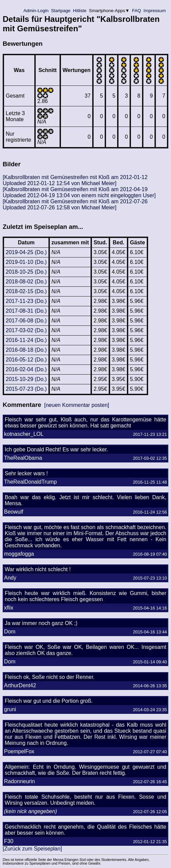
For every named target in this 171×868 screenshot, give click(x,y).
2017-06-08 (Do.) (26, 321)
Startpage (61, 11)
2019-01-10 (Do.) (26, 262)
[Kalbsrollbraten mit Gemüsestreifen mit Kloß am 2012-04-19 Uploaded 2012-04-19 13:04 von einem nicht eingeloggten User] (79, 192)
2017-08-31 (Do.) (26, 311)
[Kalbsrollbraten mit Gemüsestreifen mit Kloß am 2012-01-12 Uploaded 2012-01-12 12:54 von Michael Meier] (75, 180)
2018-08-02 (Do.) (26, 282)
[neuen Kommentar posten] (77, 405)
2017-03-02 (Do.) (26, 330)
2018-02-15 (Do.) (26, 291)
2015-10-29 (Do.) (26, 379)
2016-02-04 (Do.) (26, 369)
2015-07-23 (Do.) (26, 389)
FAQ (137, 11)
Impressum (155, 11)
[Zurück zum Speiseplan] (32, 849)
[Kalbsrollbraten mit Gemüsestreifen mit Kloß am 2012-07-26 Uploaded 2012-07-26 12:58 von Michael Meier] (75, 204)
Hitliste (80, 11)
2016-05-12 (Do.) (26, 360)
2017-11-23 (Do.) (26, 301)
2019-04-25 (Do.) (26, 252)
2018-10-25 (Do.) (26, 272)
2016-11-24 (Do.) (26, 340)
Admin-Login (36, 11)
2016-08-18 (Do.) (26, 350)
